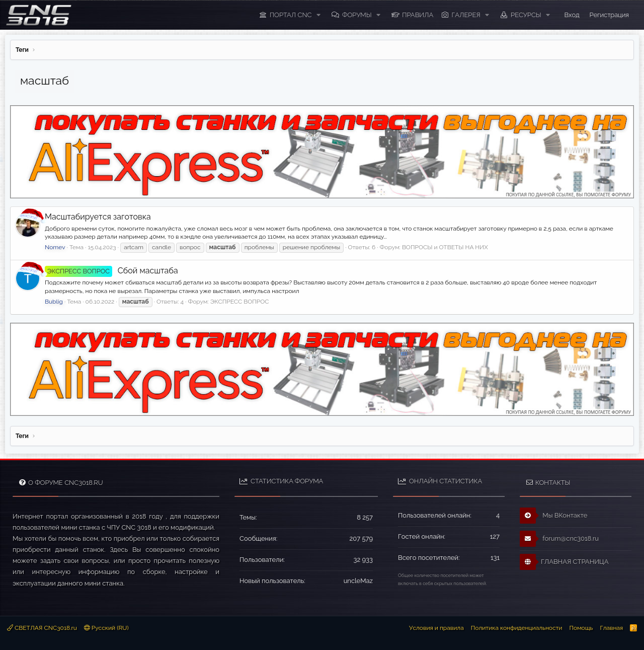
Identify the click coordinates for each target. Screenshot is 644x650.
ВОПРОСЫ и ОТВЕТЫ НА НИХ (445, 247)
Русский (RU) (106, 628)
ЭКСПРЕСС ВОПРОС (240, 302)
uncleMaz (358, 581)
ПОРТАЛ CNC (291, 15)
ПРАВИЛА (418, 15)
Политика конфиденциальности (517, 628)
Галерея (466, 15)
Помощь (581, 628)
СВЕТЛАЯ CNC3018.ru (42, 628)
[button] (318, 15)
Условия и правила (436, 628)
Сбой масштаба (111, 271)
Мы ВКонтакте (554, 516)
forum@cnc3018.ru (559, 539)
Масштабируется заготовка (98, 217)
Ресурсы (526, 15)
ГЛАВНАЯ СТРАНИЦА (564, 562)
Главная (611, 628)
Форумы (357, 15)
